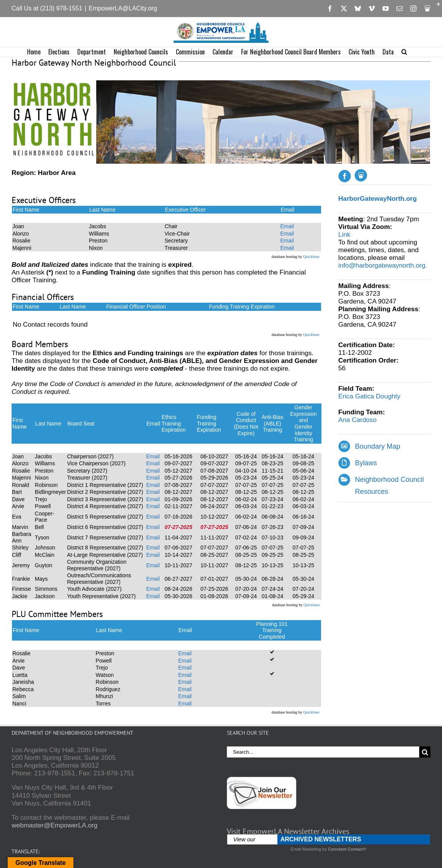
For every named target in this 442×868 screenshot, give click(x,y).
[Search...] (323, 752)
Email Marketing (306, 849)
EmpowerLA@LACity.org (123, 8)
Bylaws (366, 463)
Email (287, 226)
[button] (404, 52)
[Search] (425, 752)
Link (344, 235)
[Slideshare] (361, 175)
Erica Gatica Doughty (370, 396)
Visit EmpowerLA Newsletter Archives (288, 831)
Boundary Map (378, 446)
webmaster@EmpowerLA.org (54, 825)
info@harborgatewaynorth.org (382, 265)
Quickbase (311, 257)
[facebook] (345, 176)
